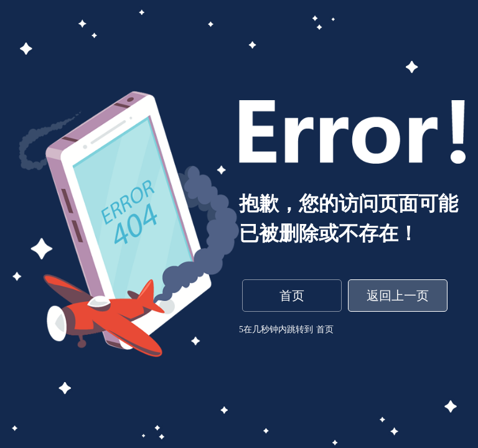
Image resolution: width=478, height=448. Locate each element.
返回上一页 (398, 296)
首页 (292, 296)
